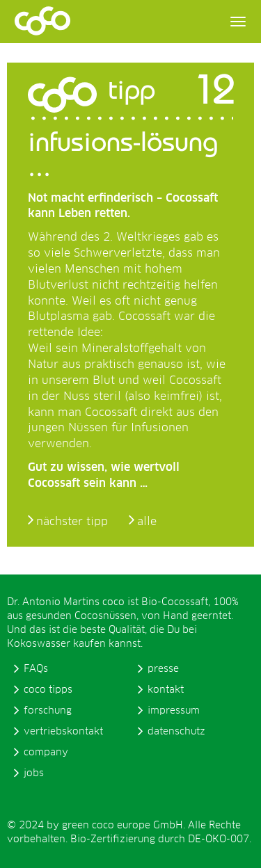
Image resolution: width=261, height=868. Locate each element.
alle (147, 522)
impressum (174, 711)
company (46, 753)
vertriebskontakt (63, 732)
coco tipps (48, 690)
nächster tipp (72, 522)
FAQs (36, 669)
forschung (48, 711)
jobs (34, 773)
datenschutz (176, 732)
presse (163, 669)
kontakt (166, 690)
